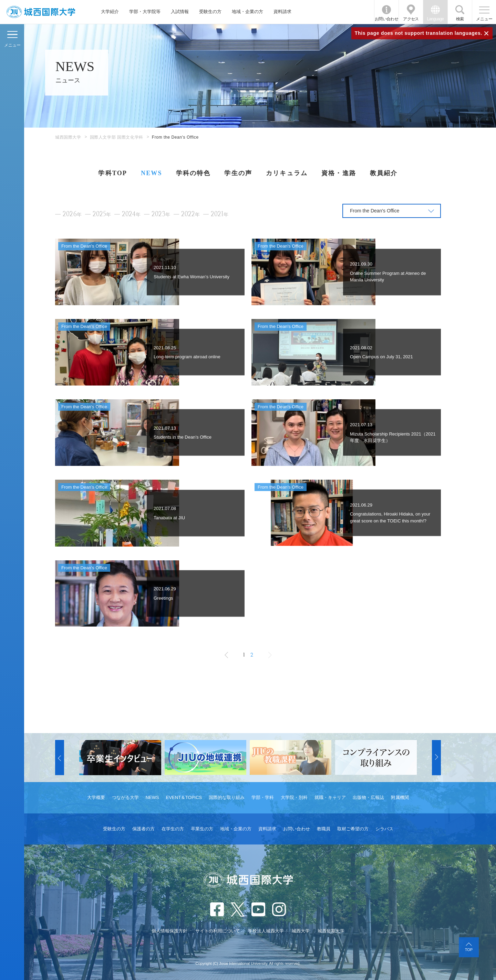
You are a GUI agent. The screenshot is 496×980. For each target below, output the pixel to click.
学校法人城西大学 (266, 931)
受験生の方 (210, 12)
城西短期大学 (331, 931)
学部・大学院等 (145, 12)
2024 (131, 214)
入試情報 (180, 12)
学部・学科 (263, 797)
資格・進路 (339, 173)
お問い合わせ (386, 19)
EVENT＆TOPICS (184, 797)
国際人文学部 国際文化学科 (117, 137)
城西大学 (301, 931)
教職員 (324, 829)
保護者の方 (143, 829)
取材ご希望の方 (353, 829)
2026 (72, 214)
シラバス (384, 829)
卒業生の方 (202, 829)
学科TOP (112, 173)
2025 (102, 214)
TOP (469, 950)
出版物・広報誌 (368, 797)
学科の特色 (193, 173)
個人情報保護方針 (169, 931)
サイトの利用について (218, 931)
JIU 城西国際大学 (41, 12)
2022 (190, 214)
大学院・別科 (294, 797)
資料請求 (282, 12)
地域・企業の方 (247, 12)
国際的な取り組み (227, 797)
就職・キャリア (330, 797)
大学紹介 (110, 12)
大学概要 (96, 797)
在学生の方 (173, 829)
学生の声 (238, 173)
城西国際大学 (68, 137)
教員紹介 (384, 173)
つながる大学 (125, 797)
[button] (60, 758)
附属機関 (400, 797)
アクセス (411, 19)
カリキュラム (287, 173)
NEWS (152, 173)
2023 (161, 214)
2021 (220, 214)
